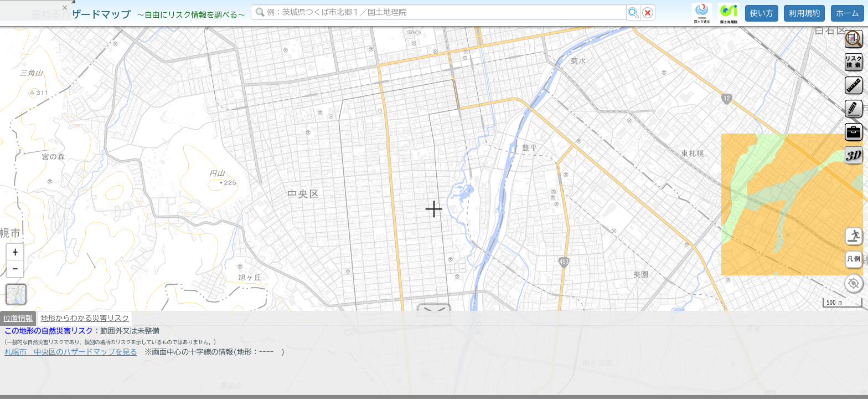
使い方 (762, 13)
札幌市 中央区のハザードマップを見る (71, 356)
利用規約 (804, 13)
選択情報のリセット (117, 218)
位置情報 (18, 323)
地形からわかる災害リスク (85, 323)
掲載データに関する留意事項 (61, 188)
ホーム (848, 13)
